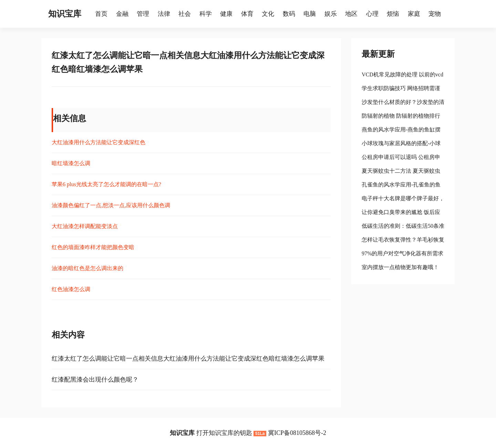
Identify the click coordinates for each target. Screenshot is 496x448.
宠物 (435, 14)
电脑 (310, 14)
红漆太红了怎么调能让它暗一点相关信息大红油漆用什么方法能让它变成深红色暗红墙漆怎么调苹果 (188, 359)
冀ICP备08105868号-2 (297, 433)
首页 (101, 14)
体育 (247, 14)
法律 (164, 14)
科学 (206, 14)
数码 (289, 14)
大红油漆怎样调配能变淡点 (85, 226)
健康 (226, 14)
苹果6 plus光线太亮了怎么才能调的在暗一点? (106, 184)
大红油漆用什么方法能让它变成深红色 (99, 142)
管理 (143, 14)
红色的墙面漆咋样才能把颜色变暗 (93, 247)
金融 (122, 14)
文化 (268, 14)
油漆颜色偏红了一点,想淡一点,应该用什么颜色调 (111, 205)
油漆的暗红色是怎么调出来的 (87, 268)
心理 (372, 14)
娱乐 (331, 14)
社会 (185, 14)
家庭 (414, 14)
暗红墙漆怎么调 (71, 163)
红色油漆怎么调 (71, 289)
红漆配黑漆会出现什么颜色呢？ (95, 380)
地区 (351, 14)
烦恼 (393, 14)
